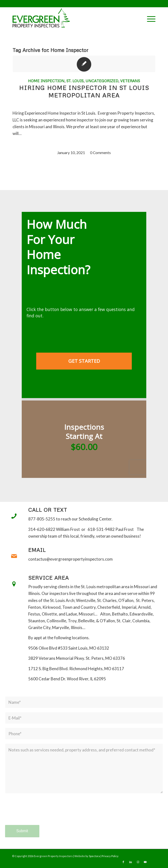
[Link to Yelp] (152, 862)
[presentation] (42, 814)
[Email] (14, 556)
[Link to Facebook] (123, 862)
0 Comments (100, 153)
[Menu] (149, 18)
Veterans (130, 81)
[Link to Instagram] (138, 862)
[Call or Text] (14, 516)
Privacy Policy (110, 856)
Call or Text (48, 510)
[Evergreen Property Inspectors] (70, 18)
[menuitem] (149, 18)
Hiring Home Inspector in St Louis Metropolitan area (84, 91)
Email (37, 550)
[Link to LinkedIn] (131, 862)
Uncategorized (102, 81)
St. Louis (75, 81)
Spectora (95, 856)
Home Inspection (46, 81)
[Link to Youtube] (145, 862)
